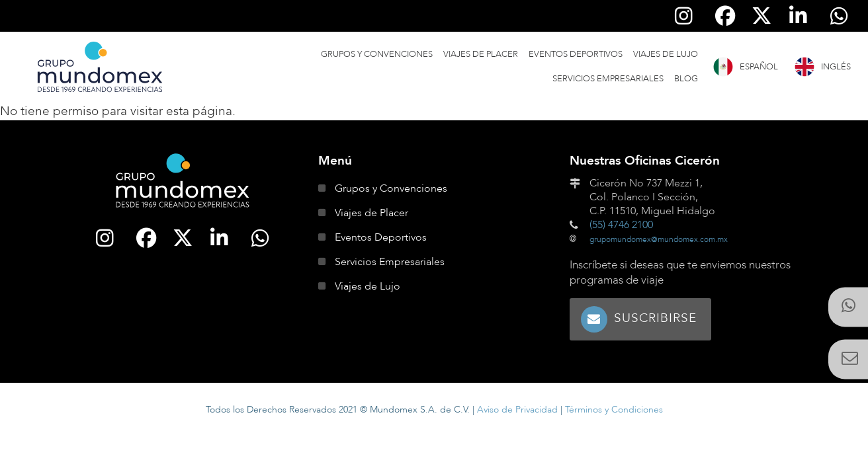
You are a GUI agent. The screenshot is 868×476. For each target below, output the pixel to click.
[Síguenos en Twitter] (761, 16)
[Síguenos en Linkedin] (799, 16)
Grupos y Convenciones (377, 54)
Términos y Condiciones (614, 410)
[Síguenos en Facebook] (725, 16)
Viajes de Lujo (666, 54)
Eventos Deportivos (576, 54)
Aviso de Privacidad (517, 410)
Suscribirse (655, 318)
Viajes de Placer (481, 54)
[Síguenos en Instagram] (684, 16)
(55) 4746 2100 (621, 225)
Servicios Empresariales (608, 79)
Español (759, 67)
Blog (686, 79)
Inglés (836, 67)
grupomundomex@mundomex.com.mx (659, 239)
